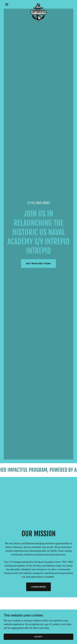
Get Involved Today (38, 264)
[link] (38, 4)
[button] (9, 4)
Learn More (38, 587)
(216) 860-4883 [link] (39, 203)
